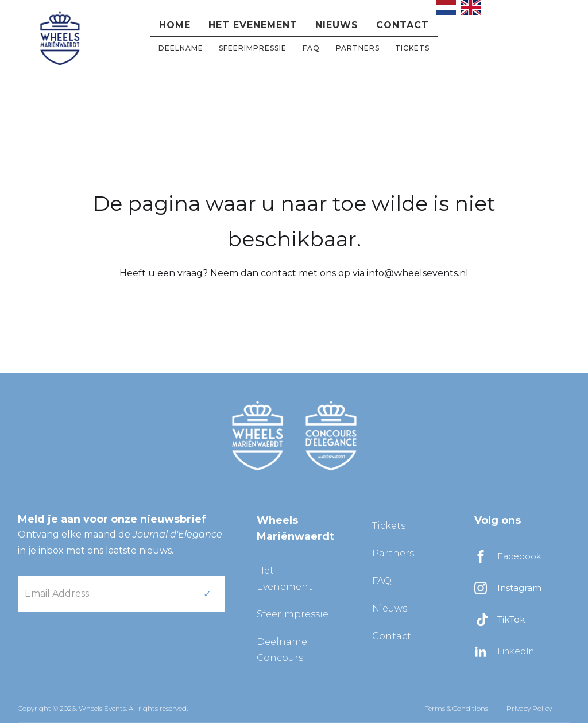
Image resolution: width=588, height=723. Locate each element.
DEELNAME (181, 48)
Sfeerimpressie (253, 48)
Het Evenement (285, 579)
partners (358, 48)
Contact (403, 25)
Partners (393, 553)
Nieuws (337, 25)
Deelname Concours (282, 650)
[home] (60, 37)
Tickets (412, 48)
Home (175, 25)
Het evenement (253, 25)
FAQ (311, 48)
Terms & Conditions (457, 708)
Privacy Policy (529, 708)
